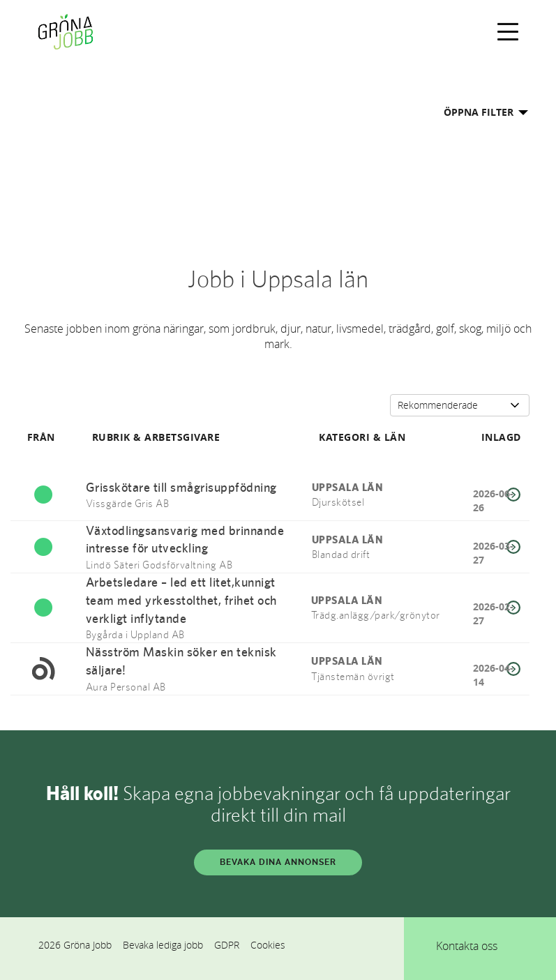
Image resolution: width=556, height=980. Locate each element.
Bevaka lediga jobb (163, 945)
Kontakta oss (467, 946)
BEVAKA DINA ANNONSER (278, 862)
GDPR (227, 945)
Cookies (268, 945)
